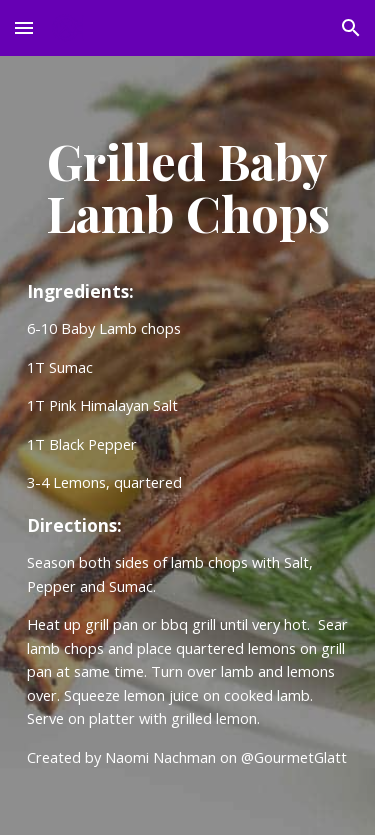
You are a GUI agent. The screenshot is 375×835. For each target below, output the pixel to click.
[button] (24, 27)
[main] (188, 187)
